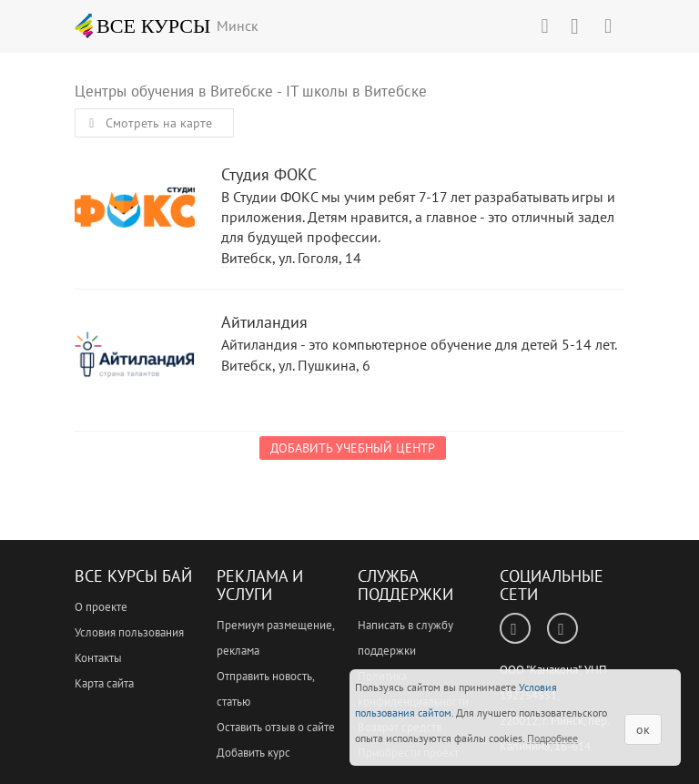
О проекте (101, 607)
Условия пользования (129, 632)
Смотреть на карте (147, 123)
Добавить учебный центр (353, 448)
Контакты (98, 658)
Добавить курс (253, 753)
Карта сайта (104, 683)
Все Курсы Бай (133, 576)
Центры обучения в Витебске (174, 91)
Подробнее (552, 738)
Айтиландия (135, 358)
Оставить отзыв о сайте (276, 727)
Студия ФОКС (135, 211)
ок (643, 729)
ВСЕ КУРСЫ (143, 25)
